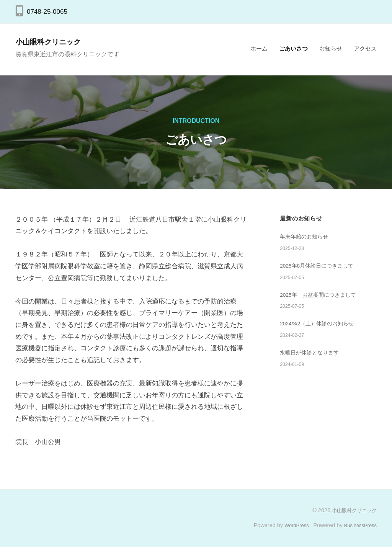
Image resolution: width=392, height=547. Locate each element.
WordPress (291, 525)
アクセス (365, 48)
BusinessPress (359, 525)
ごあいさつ (293, 48)
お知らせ (331, 48)
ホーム (259, 48)
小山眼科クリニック (54, 42)
